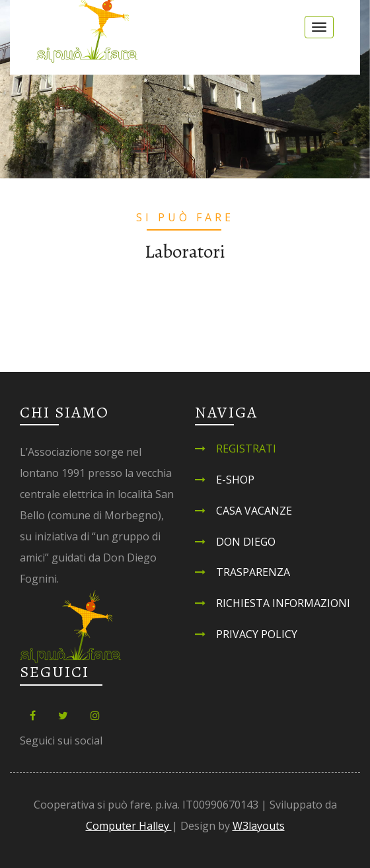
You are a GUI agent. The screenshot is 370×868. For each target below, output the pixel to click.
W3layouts (259, 826)
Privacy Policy (257, 634)
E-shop (235, 480)
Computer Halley (129, 826)
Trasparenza (253, 572)
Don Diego (246, 542)
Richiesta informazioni (283, 603)
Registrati (246, 449)
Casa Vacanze (254, 511)
